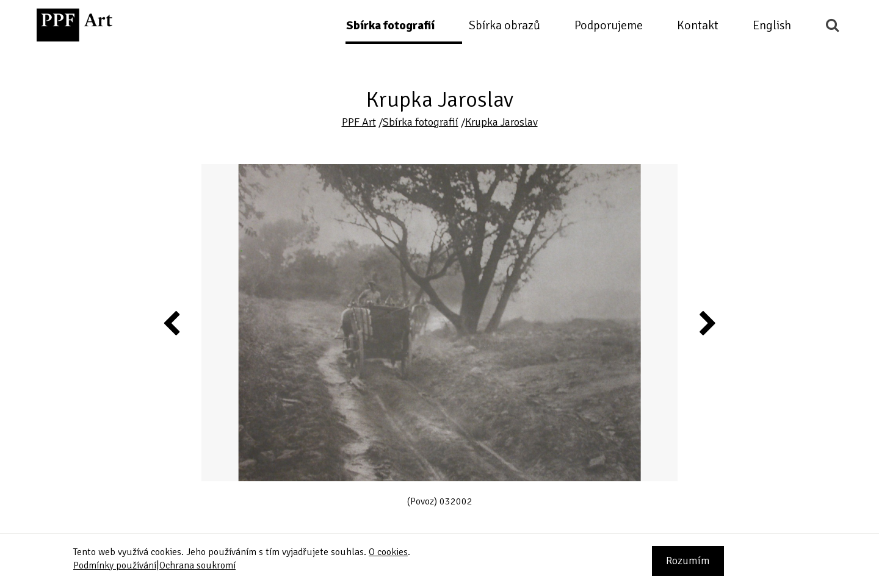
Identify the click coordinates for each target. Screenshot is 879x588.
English (772, 25)
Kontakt (698, 25)
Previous (172, 323)
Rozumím (688, 561)
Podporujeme (609, 25)
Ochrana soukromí (197, 565)
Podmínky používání (115, 565)
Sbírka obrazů (505, 25)
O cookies (388, 552)
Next (707, 323)
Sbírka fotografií (390, 25)
